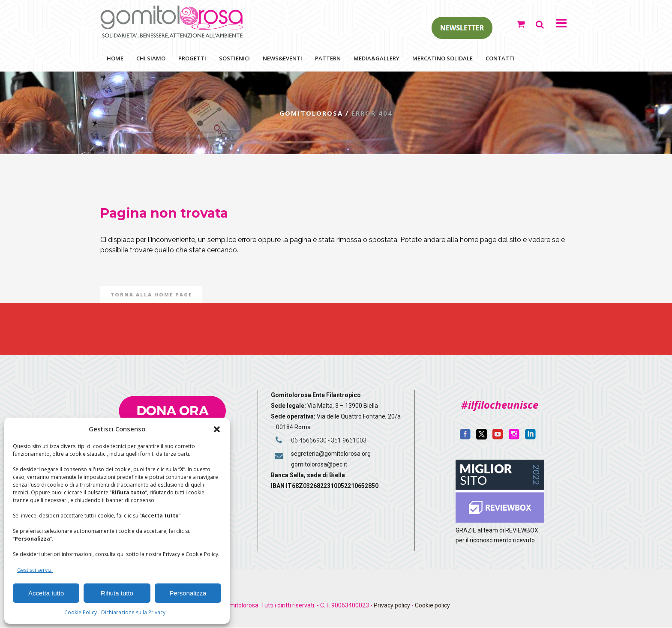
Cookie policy (432, 607)
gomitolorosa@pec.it (320, 466)
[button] (217, 429)
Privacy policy (392, 607)
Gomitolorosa (310, 114)
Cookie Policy (81, 612)
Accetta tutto (46, 593)
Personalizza (188, 593)
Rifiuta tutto (117, 593)
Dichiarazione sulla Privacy (133, 612)
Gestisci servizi (35, 570)
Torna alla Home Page (151, 296)
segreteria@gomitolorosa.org (331, 455)
